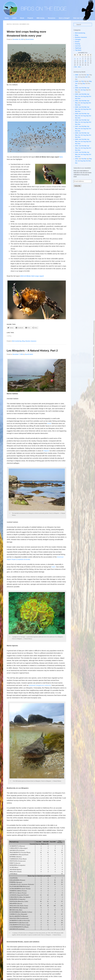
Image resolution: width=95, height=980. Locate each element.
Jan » (80, 67)
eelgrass (46, 451)
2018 (77, 120)
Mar (85, 88)
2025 (77, 75)
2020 (77, 107)
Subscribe (77, 186)
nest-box (78, 46)
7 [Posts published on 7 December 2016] (80, 59)
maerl (53, 567)
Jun (76, 77)
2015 (77, 139)
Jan (80, 88)
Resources (52, 18)
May (90, 81)
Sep (84, 83)
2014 (77, 146)
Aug (84, 90)
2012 (77, 159)
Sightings (78, 48)
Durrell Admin (30, 39)
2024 (77, 81)
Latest (14, 18)
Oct (86, 77)
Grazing (78, 44)
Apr (88, 75)
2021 (77, 101)
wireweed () (40, 685)
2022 (77, 94)
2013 (77, 152)
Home (7, 18)
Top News (78, 50)
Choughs (78, 39)
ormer (49, 423)
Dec (76, 86)
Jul (82, 90)
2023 (77, 88)
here (61, 157)
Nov (76, 99)
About (22, 18)
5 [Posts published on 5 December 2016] (75, 59)
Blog (23, 341)
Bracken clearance (31, 341)
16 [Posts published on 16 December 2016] (85, 61)
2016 (77, 133)
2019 (77, 114)
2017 (77, 126)
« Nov (75, 67)
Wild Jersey (41, 18)
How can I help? (79, 18)
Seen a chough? (64, 18)
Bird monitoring (17, 341)
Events (77, 42)
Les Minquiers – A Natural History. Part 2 (32, 351)
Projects (30, 18)
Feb (83, 81)
